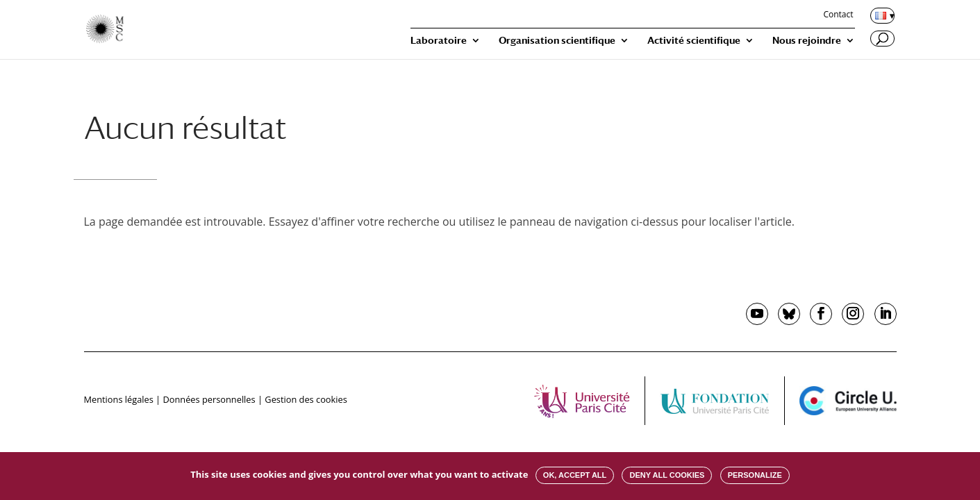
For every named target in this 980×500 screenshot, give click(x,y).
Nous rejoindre (807, 41)
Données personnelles (209, 399)
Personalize (755, 475)
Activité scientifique (694, 41)
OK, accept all (575, 475)
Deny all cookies (667, 475)
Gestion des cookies (306, 399)
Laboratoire (439, 41)
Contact (838, 15)
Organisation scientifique (557, 41)
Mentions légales (119, 399)
